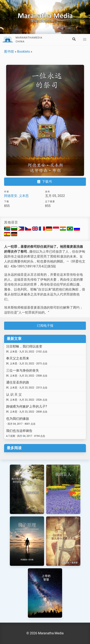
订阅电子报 (45, 326)
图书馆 (9, 52)
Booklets (23, 52)
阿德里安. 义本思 (16, 196)
